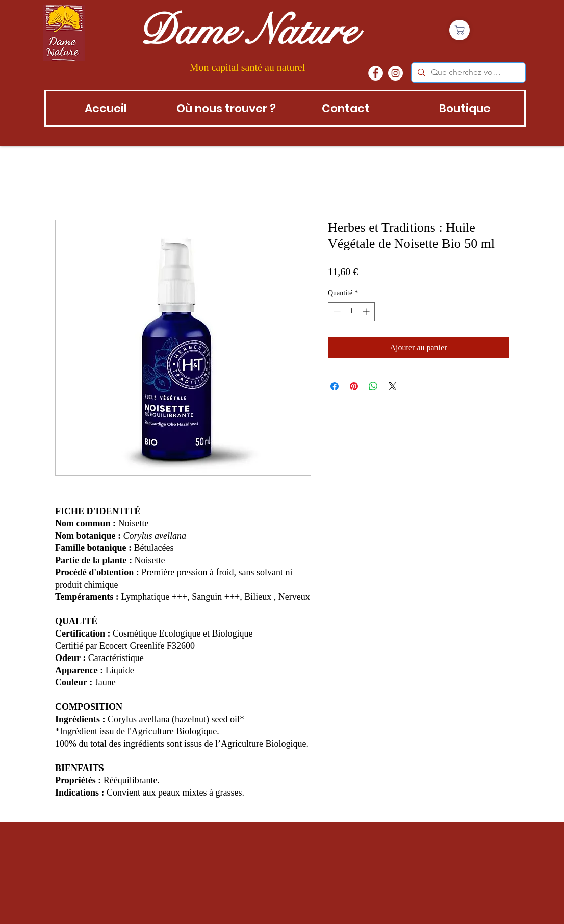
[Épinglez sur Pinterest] (354, 386)
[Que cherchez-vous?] (467, 72)
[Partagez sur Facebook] (335, 386)
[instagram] (395, 73)
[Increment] (367, 312)
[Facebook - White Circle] (376, 73)
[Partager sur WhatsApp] (373, 386)
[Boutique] (459, 30)
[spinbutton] (351, 312)
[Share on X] (393, 386)
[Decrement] (336, 312)
